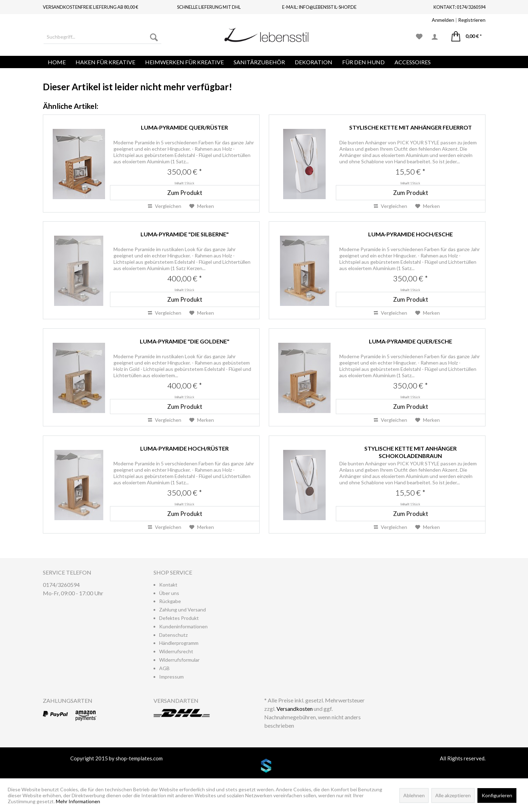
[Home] (57, 62)
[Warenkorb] (467, 37)
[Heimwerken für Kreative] (184, 62)
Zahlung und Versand (182, 610)
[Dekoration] (314, 62)
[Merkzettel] (419, 37)
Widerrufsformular (179, 660)
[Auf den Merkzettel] (202, 206)
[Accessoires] (413, 62)
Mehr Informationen (78, 801)
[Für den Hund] (363, 62)
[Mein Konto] (437, 37)
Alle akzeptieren (453, 795)
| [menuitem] (459, 20)
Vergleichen (165, 206)
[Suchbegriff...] (102, 37)
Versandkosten (295, 709)
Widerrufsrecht (176, 651)
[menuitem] (102, 37)
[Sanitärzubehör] (259, 62)
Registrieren (472, 20)
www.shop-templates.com (264, 767)
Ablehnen (414, 795)
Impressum (171, 677)
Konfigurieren (497, 795)
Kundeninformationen (183, 626)
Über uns (169, 593)
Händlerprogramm (179, 643)
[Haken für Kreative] (105, 62)
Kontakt (168, 585)
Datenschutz (173, 635)
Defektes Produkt (179, 618)
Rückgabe (170, 601)
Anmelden (443, 20)
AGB (164, 668)
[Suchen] (154, 37)
